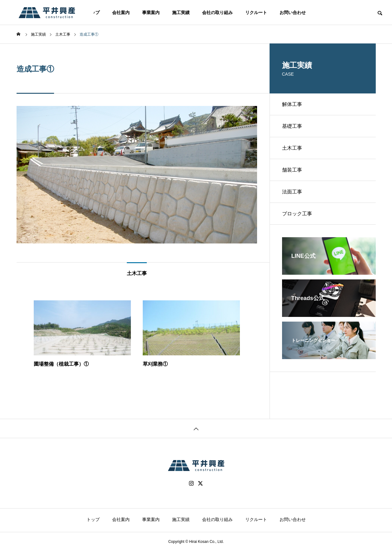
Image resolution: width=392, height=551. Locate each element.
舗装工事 (292, 170)
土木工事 (292, 148)
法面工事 (292, 192)
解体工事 (292, 104)
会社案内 (121, 13)
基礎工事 (292, 126)
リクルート (256, 13)
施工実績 (181, 13)
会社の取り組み (217, 13)
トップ (93, 519)
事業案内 (151, 13)
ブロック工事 (297, 214)
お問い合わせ (293, 13)
